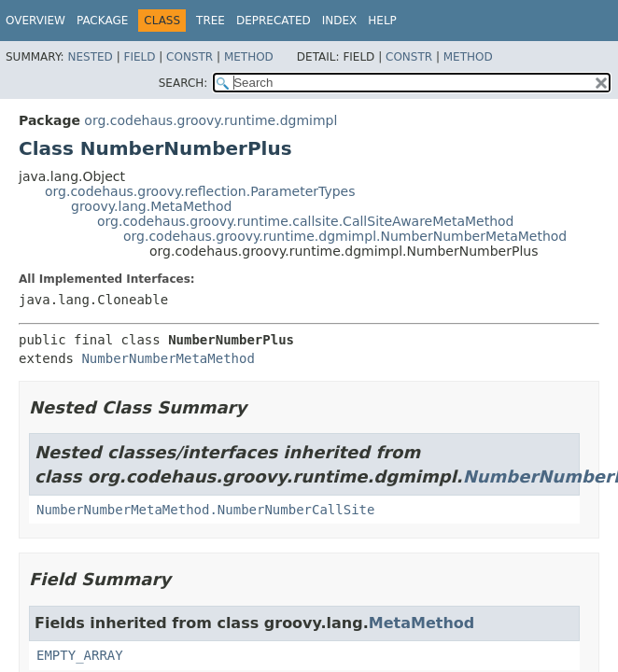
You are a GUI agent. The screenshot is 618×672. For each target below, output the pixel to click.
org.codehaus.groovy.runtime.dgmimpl (211, 120)
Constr (190, 57)
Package (102, 21)
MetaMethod (421, 623)
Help (382, 21)
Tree (211, 21)
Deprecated (274, 21)
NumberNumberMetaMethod (168, 358)
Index (340, 21)
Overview (35, 21)
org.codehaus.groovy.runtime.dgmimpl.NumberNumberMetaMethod (345, 236)
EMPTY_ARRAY (80, 655)
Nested (90, 57)
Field (139, 57)
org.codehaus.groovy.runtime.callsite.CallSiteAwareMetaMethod (306, 221)
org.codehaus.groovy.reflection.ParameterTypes (200, 191)
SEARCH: (183, 83)
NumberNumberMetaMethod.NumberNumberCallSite (205, 510)
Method (249, 57)
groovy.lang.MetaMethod (151, 206)
